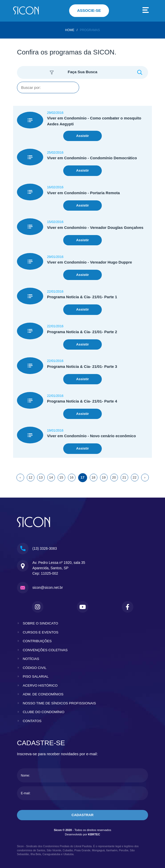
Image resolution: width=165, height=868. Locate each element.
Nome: (25, 776)
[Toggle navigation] (146, 11)
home (70, 30)
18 (93, 477)
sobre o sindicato (41, 623)
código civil (35, 668)
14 (51, 477)
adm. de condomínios (43, 694)
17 (82, 477)
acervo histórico (40, 685)
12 (30, 477)
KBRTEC (94, 834)
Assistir (82, 136)
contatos (32, 721)
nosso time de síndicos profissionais (59, 703)
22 (135, 477)
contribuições (37, 641)
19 (104, 477)
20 (114, 477)
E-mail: (26, 793)
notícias (31, 659)
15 (61, 477)
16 (72, 477)
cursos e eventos (41, 632)
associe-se (89, 10)
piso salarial (36, 676)
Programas (90, 30)
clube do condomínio (44, 712)
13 (41, 477)
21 (124, 477)
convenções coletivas (45, 650)
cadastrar (82, 815)
